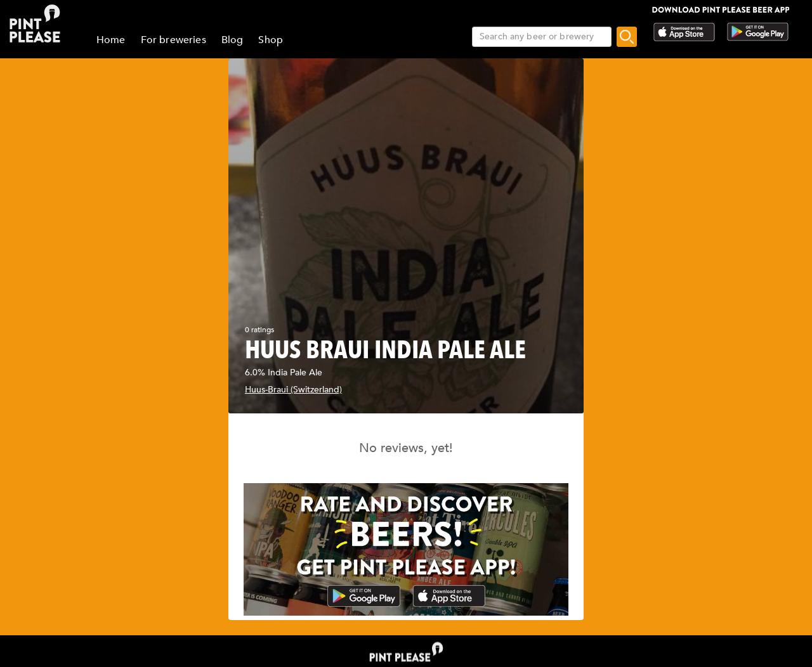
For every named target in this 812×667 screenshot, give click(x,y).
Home (111, 40)
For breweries (174, 40)
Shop (271, 40)
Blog (232, 40)
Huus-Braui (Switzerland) (293, 390)
